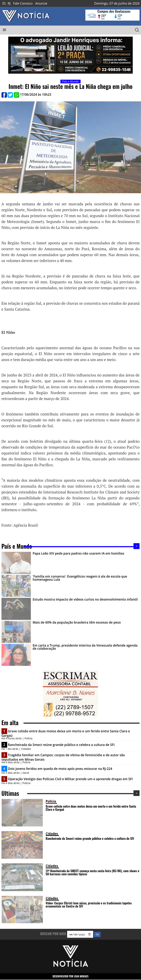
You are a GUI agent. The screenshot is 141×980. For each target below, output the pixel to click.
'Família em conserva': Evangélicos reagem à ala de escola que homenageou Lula (80, 578)
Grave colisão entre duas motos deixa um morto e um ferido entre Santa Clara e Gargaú (91, 808)
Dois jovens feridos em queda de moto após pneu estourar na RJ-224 (60, 769)
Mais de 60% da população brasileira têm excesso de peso (77, 622)
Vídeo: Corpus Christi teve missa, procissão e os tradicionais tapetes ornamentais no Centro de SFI (89, 904)
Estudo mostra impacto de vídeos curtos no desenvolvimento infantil (85, 599)
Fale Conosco (23, 3)
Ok (97, 935)
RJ (9, 3)
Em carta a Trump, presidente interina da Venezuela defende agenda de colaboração (85, 647)
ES (4, 3)
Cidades (52, 834)
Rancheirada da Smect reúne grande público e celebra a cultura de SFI (61, 745)
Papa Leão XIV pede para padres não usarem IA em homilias (78, 553)
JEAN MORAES (81, 977)
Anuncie (41, 3)
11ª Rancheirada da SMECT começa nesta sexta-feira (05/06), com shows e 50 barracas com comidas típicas (93, 872)
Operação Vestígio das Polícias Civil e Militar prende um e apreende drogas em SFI (70, 779)
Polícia (51, 801)
